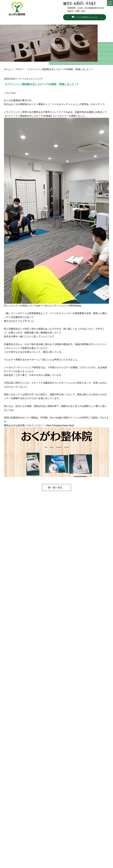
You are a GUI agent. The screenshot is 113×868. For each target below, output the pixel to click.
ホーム (7, 69)
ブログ (19, 69)
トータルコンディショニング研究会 (70, 104)
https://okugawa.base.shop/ (60, 425)
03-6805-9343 (79, 4)
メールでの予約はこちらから (86, 17)
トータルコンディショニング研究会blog (61, 306)
